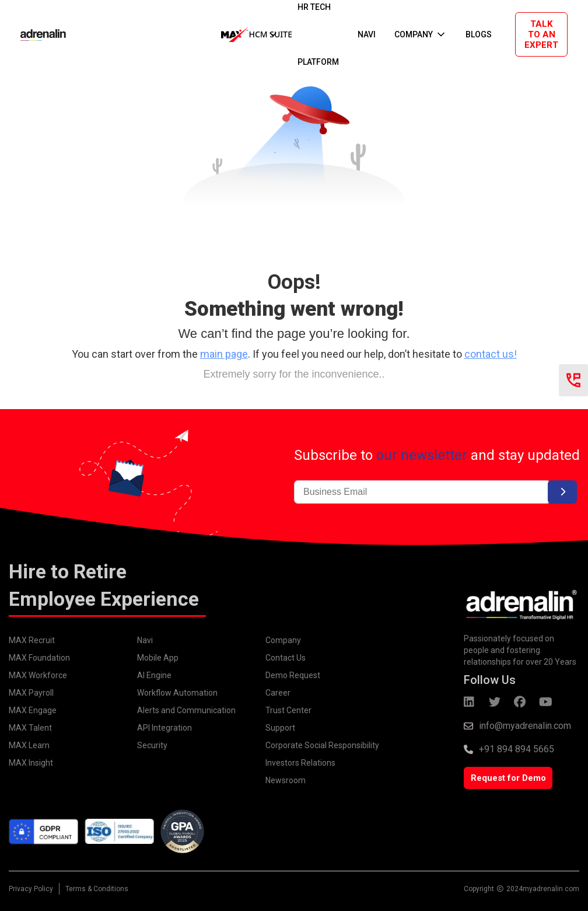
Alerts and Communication (186, 710)
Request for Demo (508, 778)
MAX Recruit (32, 640)
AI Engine (154, 675)
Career (278, 693)
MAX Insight (31, 763)
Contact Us (286, 658)
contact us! (491, 354)
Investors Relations (300, 763)
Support (280, 728)
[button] (250, 34)
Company (283, 640)
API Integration (164, 728)
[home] (32, 34)
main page (224, 354)
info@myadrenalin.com (525, 726)
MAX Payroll (31, 693)
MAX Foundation (39, 658)
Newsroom (286, 780)
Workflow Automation (177, 693)
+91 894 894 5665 (517, 749)
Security (152, 745)
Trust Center (288, 710)
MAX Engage (33, 710)
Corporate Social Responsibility (322, 745)
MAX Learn (29, 745)
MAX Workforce (38, 675)
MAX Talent (30, 728)
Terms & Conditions (97, 889)
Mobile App (158, 658)
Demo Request (293, 675)
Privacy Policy (31, 889)
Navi (145, 640)
